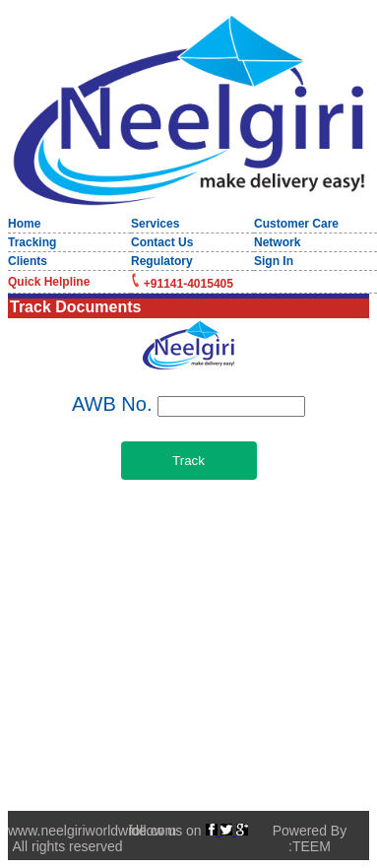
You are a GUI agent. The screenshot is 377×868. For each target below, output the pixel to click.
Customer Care (296, 224)
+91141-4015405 (188, 284)
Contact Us (162, 242)
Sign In (274, 261)
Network (277, 242)
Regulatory (162, 261)
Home (24, 224)
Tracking (32, 242)
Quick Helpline (49, 282)
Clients (28, 261)
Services (155, 224)
